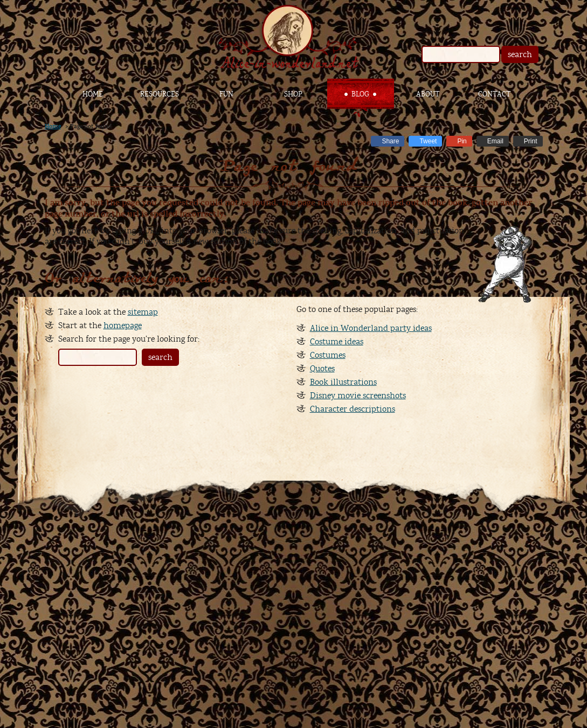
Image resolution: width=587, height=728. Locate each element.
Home (93, 94)
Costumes (328, 355)
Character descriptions (353, 409)
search (520, 54)
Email (495, 141)
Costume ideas (337, 342)
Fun (226, 94)
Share (390, 141)
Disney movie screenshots (358, 396)
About (428, 94)
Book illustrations (343, 382)
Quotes (322, 369)
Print (531, 141)
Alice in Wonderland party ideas (371, 328)
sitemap (143, 312)
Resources (160, 94)
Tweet (428, 141)
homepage (123, 325)
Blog (360, 94)
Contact (494, 94)
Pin (462, 141)
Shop (293, 94)
